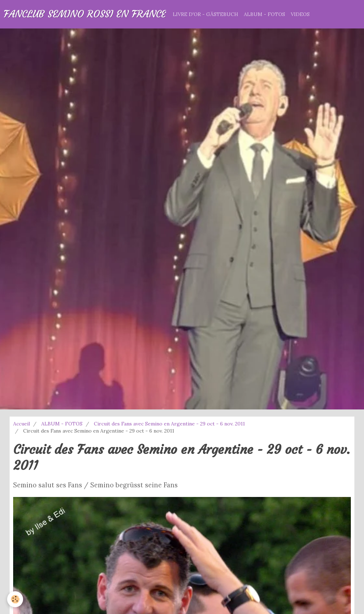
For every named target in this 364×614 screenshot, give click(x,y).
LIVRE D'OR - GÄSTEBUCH (205, 14)
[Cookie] (15, 599)
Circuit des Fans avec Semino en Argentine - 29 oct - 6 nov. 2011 (169, 424)
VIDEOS (300, 14)
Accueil (22, 424)
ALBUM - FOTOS (264, 14)
